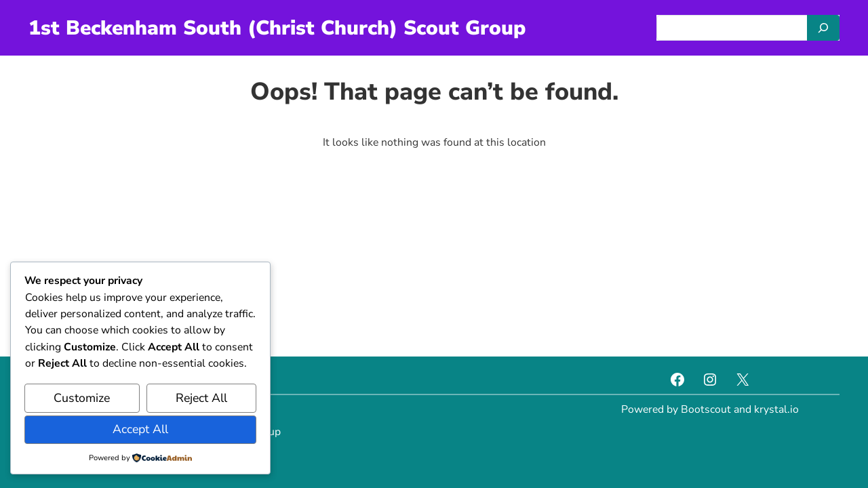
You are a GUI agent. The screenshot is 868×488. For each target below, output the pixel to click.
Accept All (140, 429)
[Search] (823, 28)
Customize (82, 398)
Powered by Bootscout (676, 409)
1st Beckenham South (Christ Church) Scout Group (277, 28)
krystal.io (776, 409)
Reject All (201, 398)
